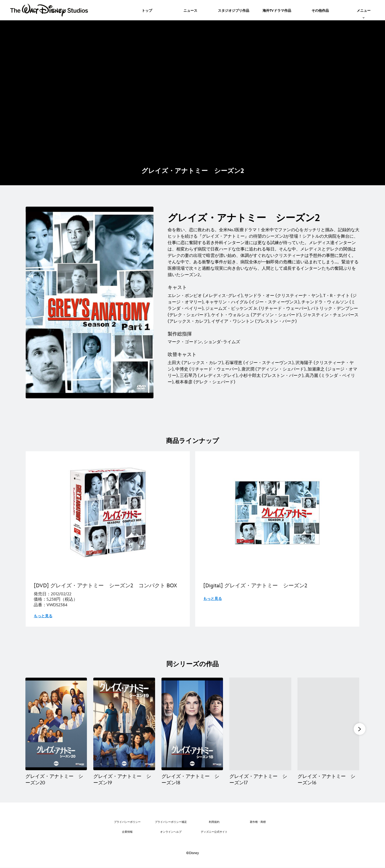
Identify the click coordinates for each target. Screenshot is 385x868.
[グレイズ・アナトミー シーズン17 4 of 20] (260, 724)
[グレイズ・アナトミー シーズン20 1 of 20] (56, 724)
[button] (360, 729)
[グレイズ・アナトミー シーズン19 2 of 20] (124, 724)
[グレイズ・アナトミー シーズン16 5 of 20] (328, 724)
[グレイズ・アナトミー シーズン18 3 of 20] (192, 724)
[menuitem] (147, 10)
